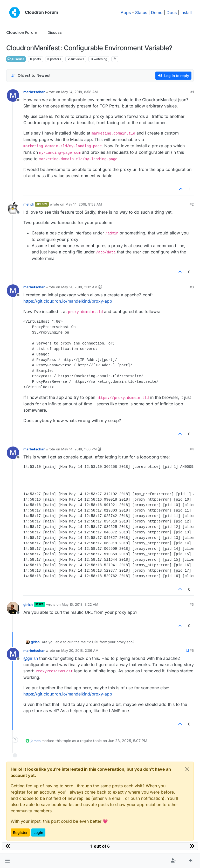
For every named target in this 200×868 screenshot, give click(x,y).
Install (186, 12)
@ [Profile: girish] (31, 658)
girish (28, 604)
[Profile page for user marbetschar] (13, 95)
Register (20, 832)
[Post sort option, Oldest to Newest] (31, 76)
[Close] (187, 769)
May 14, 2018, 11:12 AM (79, 287)
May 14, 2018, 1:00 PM (79, 449)
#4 (192, 449)
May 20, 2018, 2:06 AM (80, 650)
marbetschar (34, 92)
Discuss (16, 59)
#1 (192, 92)
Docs (172, 12)
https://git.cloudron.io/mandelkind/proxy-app (68, 301)
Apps (126, 12)
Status (141, 12)
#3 (192, 287)
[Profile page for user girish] (13, 608)
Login (38, 832)
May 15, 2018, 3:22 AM (80, 604)
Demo (157, 12)
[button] (7, 861)
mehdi (29, 204)
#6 (192, 650)
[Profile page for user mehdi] (13, 208)
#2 (192, 204)
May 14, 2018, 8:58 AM (80, 92)
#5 (192, 604)
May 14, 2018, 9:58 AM (84, 204)
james (36, 741)
